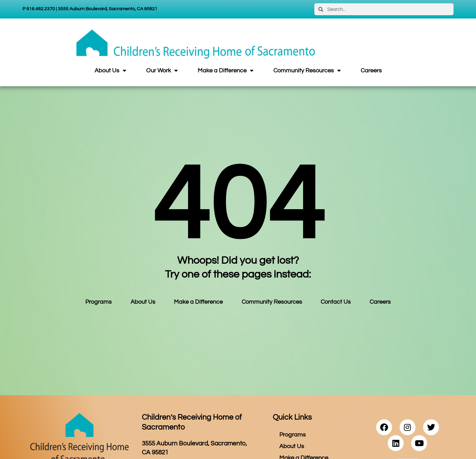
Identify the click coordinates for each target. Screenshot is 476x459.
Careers (371, 71)
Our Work (162, 71)
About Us (110, 71)
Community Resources (307, 71)
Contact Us (336, 302)
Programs (99, 302)
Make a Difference (226, 71)
